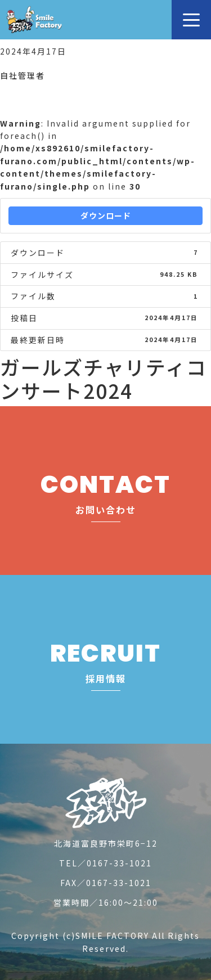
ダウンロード (106, 215)
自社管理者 (23, 75)
